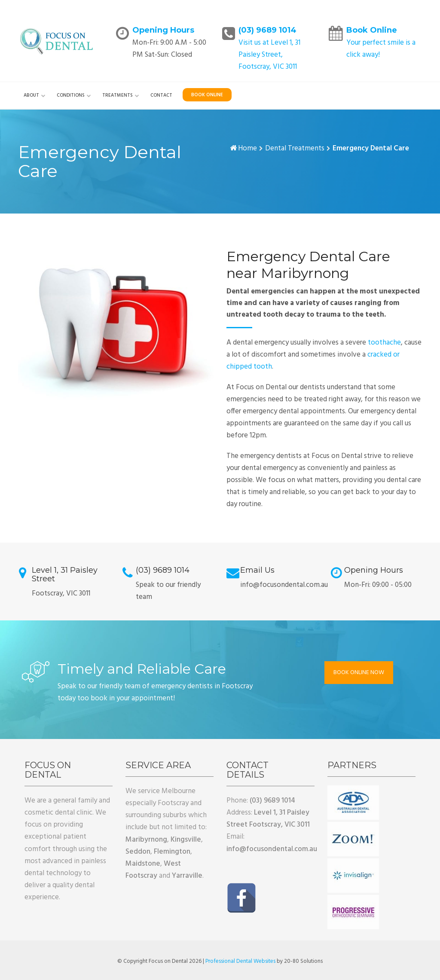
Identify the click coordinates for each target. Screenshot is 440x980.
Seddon (138, 852)
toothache (384, 343)
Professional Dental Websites (240, 961)
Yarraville (187, 876)
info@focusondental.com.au (272, 849)
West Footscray (153, 870)
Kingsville (186, 840)
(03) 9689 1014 (267, 30)
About (31, 95)
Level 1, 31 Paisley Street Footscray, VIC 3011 (268, 819)
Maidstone (143, 864)
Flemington (172, 852)
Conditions (71, 95)
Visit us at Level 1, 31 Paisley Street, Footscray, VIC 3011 (269, 55)
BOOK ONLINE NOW (359, 673)
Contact (161, 95)
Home (247, 148)
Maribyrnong (146, 840)
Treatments (118, 95)
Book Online (372, 30)
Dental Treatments (295, 148)
